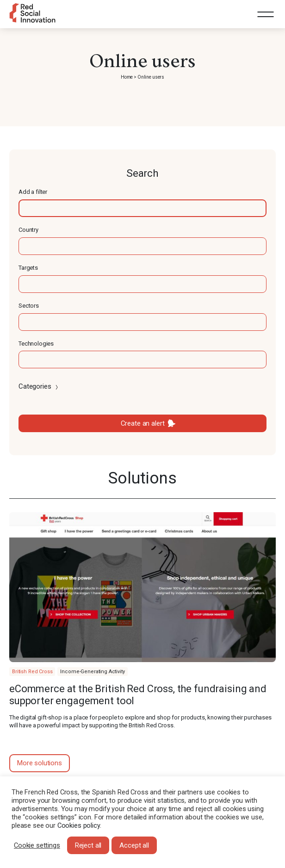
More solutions (40, 763)
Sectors (29, 306)
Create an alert (143, 423)
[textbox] (142, 208)
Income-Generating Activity (92, 672)
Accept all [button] (134, 845)
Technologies (36, 344)
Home (127, 77)
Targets (28, 268)
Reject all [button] (88, 845)
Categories (39, 386)
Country (28, 230)
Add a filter (33, 192)
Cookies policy (79, 825)
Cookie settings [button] (37, 845)
